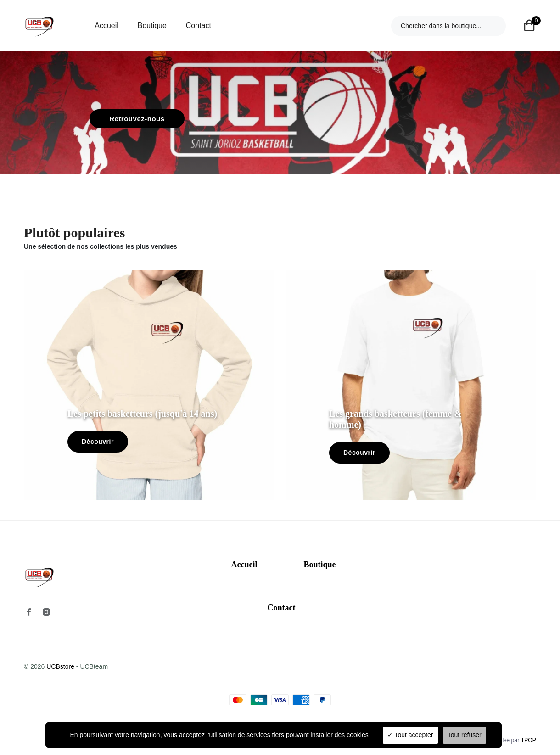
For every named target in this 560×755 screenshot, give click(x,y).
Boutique (152, 25)
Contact (199, 25)
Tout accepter (410, 735)
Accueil (106, 25)
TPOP (529, 740)
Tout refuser (465, 735)
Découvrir (98, 442)
